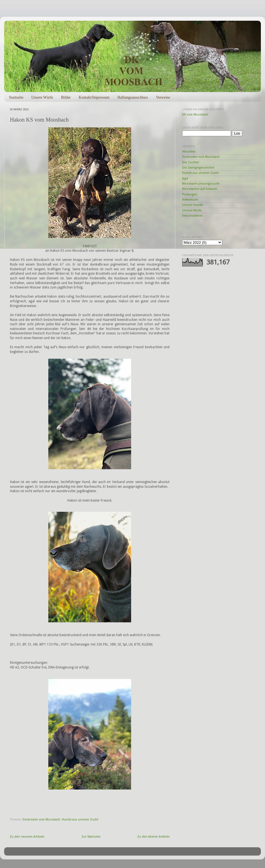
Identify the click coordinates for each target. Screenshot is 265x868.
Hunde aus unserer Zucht (80, 820)
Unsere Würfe (42, 97)
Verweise (163, 97)
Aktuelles (189, 152)
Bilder (66, 97)
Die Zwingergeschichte (198, 168)
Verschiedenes (193, 216)
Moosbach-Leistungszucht (201, 184)
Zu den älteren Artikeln (153, 837)
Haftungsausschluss (132, 97)
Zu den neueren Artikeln (27, 837)
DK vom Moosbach (195, 115)
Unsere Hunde (193, 205)
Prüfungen (190, 194)
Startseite (16, 97)
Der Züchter (191, 162)
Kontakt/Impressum (94, 97)
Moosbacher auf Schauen (200, 189)
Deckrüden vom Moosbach (41, 820)
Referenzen (190, 200)
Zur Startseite (91, 837)
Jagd (185, 178)
